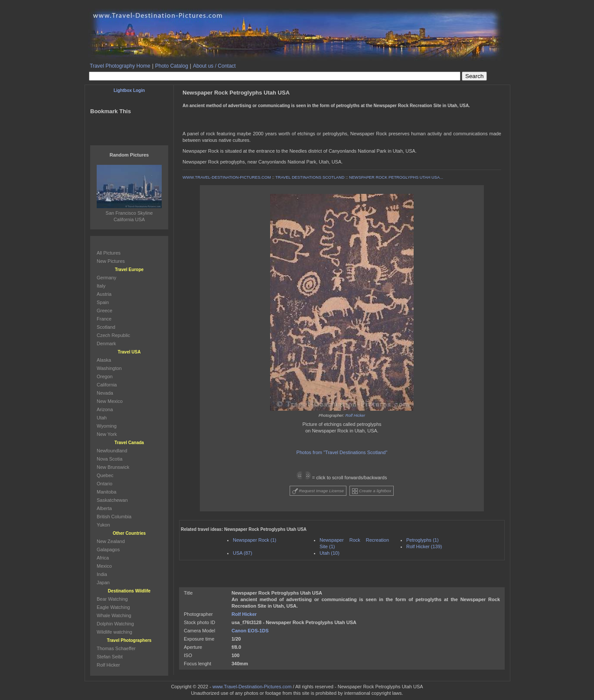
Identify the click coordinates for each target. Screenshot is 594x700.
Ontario (104, 484)
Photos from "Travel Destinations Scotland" (342, 452)
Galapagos (108, 550)
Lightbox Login (129, 90)
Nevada (105, 393)
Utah (102, 418)
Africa (103, 558)
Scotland (106, 327)
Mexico (104, 566)
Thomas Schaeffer (116, 648)
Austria (104, 294)
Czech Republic (113, 335)
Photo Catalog (172, 66)
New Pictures (111, 261)
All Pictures (109, 253)
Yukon (103, 525)
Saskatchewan (112, 500)
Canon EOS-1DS (250, 631)
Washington (109, 368)
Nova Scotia (109, 459)
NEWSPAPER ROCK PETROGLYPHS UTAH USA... (396, 177)
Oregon (105, 376)
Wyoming (107, 426)
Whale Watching (114, 615)
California (107, 385)
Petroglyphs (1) (423, 540)
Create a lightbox (372, 491)
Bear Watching (112, 599)
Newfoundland (112, 451)
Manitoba (106, 492)
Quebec (105, 475)
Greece (104, 311)
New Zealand (111, 541)
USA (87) (243, 553)
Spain (103, 302)
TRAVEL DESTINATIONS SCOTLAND (310, 177)
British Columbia (114, 517)
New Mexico (110, 401)
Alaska (104, 360)
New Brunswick (113, 467)
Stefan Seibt (110, 657)
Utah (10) (330, 553)
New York (107, 434)
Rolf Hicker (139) (424, 546)
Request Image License (318, 491)
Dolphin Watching (115, 624)
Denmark (106, 343)
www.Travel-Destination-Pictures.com (252, 687)
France (104, 319)
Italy (101, 286)
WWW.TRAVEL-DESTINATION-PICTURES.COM (227, 177)
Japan (103, 582)
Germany (106, 278)
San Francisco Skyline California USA (129, 213)
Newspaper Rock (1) (255, 540)
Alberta (104, 508)
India (102, 574)
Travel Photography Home (120, 66)
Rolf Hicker (356, 415)
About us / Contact (214, 66)
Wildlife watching (114, 632)
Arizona (105, 409)
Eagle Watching (113, 607)
